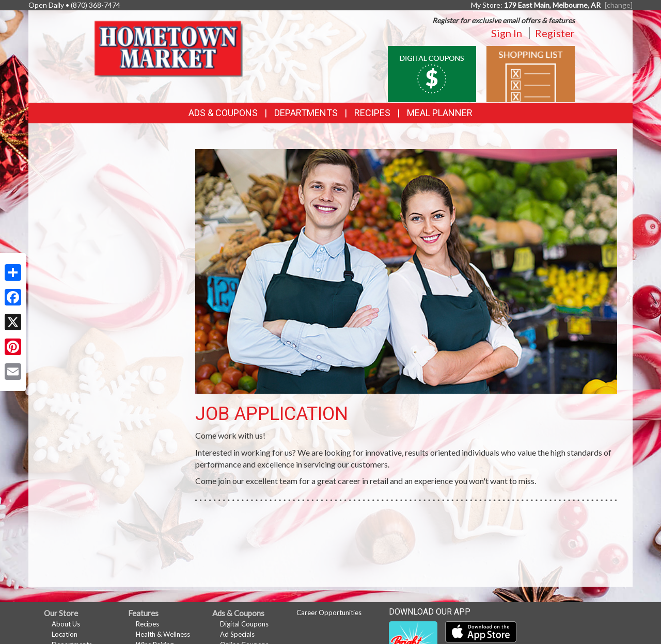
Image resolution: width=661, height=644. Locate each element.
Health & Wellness (163, 634)
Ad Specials (237, 634)
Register (555, 33)
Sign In (507, 33)
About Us (66, 624)
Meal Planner (440, 113)
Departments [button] (306, 113)
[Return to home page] (171, 49)
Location (65, 634)
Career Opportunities (329, 613)
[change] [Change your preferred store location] (619, 5)
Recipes (372, 113)
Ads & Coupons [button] (223, 113)
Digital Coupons (244, 624)
